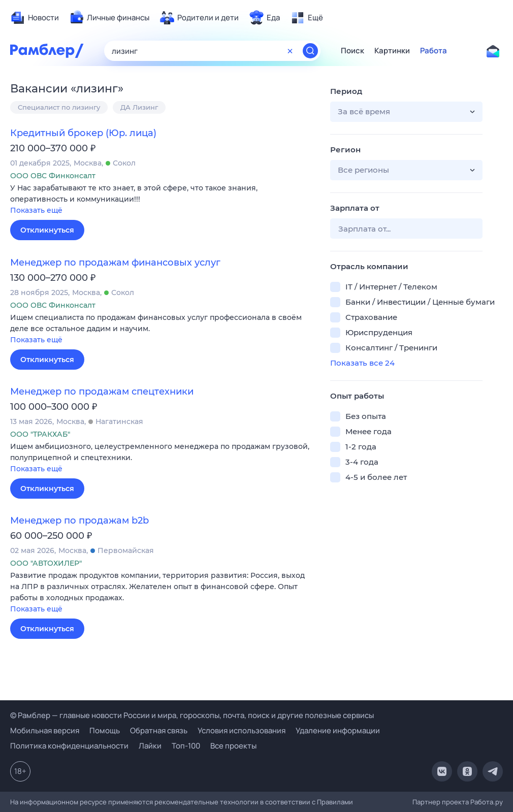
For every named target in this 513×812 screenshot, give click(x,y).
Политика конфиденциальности (69, 746)
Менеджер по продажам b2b (79, 521)
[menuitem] (35, 18)
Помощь (105, 730)
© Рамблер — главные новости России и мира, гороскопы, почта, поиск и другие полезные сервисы (192, 715)
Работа (434, 51)
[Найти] (310, 51)
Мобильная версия (45, 730)
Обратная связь (159, 730)
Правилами (335, 802)
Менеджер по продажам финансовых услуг (115, 263)
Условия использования (242, 730)
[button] (163, 200)
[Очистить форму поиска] (290, 51)
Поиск (352, 51)
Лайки (150, 746)
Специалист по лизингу (59, 107)
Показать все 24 (362, 363)
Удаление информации (338, 730)
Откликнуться (47, 230)
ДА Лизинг (139, 107)
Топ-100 (186, 746)
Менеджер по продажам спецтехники (102, 392)
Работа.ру (487, 802)
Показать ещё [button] (36, 210)
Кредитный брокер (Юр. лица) (83, 133)
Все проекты (233, 746)
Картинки (392, 51)
